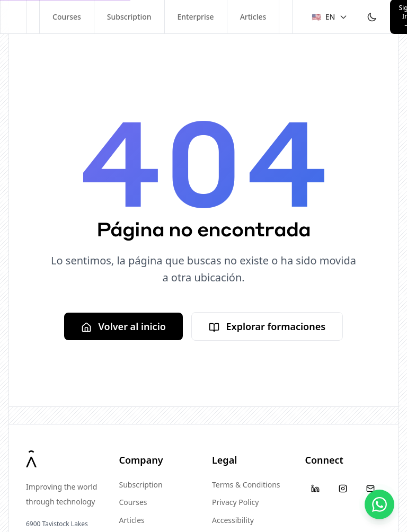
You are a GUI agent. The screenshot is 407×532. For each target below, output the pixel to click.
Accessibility (233, 520)
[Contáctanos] (379, 504)
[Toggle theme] (372, 17)
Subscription (129, 17)
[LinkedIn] (316, 489)
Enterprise (196, 17)
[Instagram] (343, 489)
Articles (253, 17)
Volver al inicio (123, 326)
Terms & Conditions (246, 485)
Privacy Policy (235, 502)
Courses (67, 17)
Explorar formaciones (267, 326)
